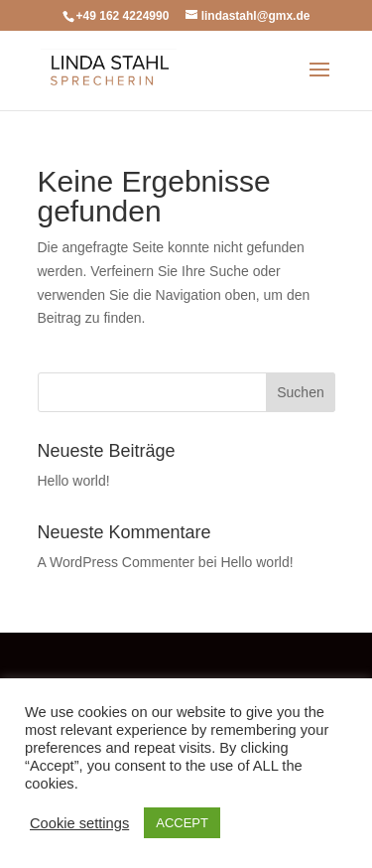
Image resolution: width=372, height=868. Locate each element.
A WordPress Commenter (116, 562)
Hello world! (74, 481)
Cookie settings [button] (79, 823)
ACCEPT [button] (182, 823)
